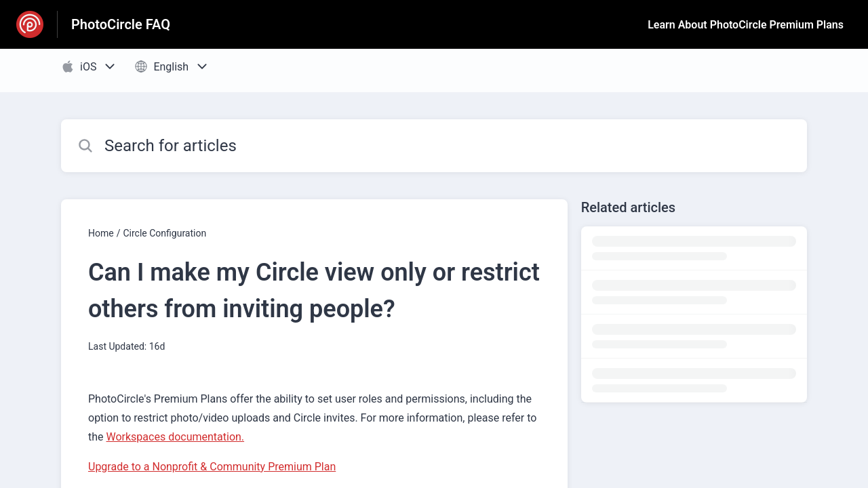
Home (101, 233)
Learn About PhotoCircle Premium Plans (746, 25)
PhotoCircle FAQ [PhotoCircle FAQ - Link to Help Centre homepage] (121, 24)
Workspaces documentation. (176, 437)
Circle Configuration (164, 233)
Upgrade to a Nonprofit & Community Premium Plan (212, 467)
